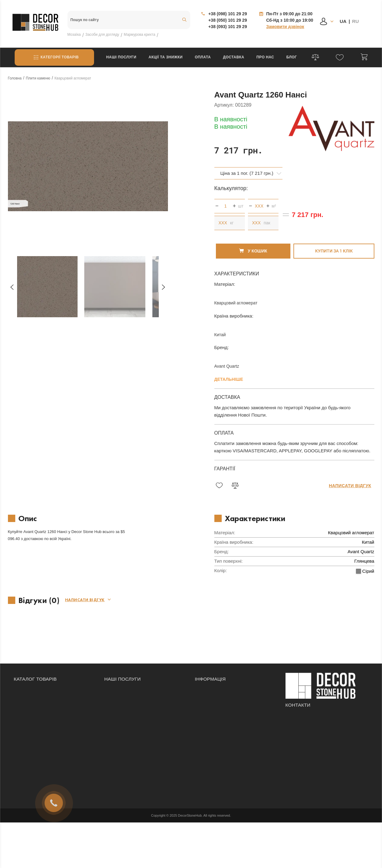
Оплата (203, 57)
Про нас (265, 57)
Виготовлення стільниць (128, 693)
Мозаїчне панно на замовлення (136, 711)
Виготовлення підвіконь (128, 736)
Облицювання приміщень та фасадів (141, 702)
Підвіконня (24, 719)
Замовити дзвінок (285, 27)
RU (355, 21)
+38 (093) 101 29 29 (228, 27)
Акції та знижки (166, 57)
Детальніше (229, 374)
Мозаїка (22, 685)
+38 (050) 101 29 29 (228, 20)
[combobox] (249, 168)
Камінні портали (30, 702)
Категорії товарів (54, 57)
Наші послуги (121, 57)
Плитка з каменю (31, 711)
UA (343, 21)
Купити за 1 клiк (334, 246)
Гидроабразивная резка (128, 728)
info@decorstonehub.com (314, 736)
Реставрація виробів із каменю (135, 719)
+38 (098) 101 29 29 (228, 14)
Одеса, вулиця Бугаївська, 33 (318, 748)
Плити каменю (28, 728)
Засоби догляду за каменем (41, 693)
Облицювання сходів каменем (134, 685)
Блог (292, 57)
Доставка (234, 57)
